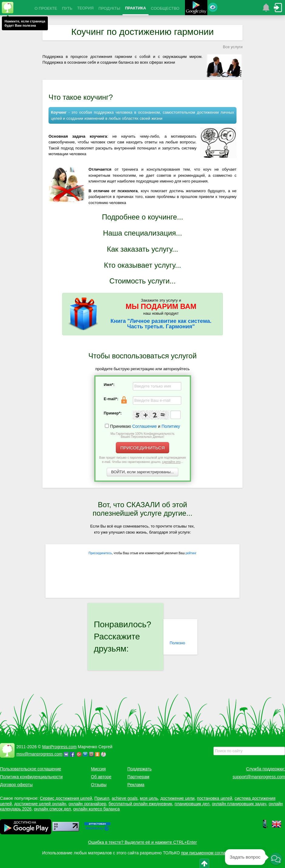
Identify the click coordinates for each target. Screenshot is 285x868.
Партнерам (138, 777)
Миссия (98, 769)
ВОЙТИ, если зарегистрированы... (143, 472)
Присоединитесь (100, 553)
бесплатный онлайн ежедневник (140, 804)
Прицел (102, 798)
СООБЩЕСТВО (165, 8)
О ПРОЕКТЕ (46, 8)
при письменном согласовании (211, 853)
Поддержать (139, 769)
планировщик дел (192, 804)
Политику (171, 426)
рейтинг (191, 553)
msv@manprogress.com (39, 754)
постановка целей (214, 798)
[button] (276, 860)
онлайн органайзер (87, 804)
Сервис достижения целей (66, 798)
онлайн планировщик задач (239, 804)
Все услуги (233, 47)
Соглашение (144, 426)
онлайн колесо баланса (96, 809)
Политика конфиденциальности (31, 777)
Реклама (136, 785)
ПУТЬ (67, 8)
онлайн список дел (52, 809)
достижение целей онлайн (40, 804)
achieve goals (125, 798)
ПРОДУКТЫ (109, 8)
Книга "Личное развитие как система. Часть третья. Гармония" (161, 324)
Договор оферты (16, 785)
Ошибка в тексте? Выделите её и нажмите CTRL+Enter (143, 842)
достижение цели (178, 798)
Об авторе (101, 777)
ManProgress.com (59, 747)
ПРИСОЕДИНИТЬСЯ (143, 448)
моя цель (149, 798)
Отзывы (99, 785)
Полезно (177, 643)
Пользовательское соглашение (31, 769)
